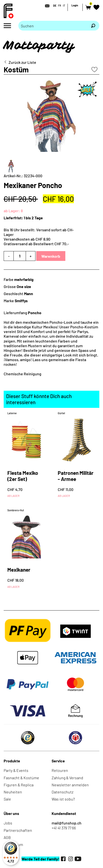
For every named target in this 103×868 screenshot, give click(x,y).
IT (64, 6)
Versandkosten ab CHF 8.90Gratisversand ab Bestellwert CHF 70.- (36, 241)
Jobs (8, 823)
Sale (7, 799)
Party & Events (16, 770)
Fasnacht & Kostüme (21, 778)
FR (60, 6)
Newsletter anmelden (70, 785)
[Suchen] (93, 26)
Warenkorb (51, 256)
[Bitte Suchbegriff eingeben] (53, 26)
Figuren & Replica (19, 785)
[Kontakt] (46, 6)
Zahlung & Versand (67, 778)
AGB (7, 837)
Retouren (60, 770)
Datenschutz (63, 792)
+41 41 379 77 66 (64, 828)
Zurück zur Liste (22, 62)
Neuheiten (13, 792)
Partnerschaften (18, 830)
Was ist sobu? (63, 799)
